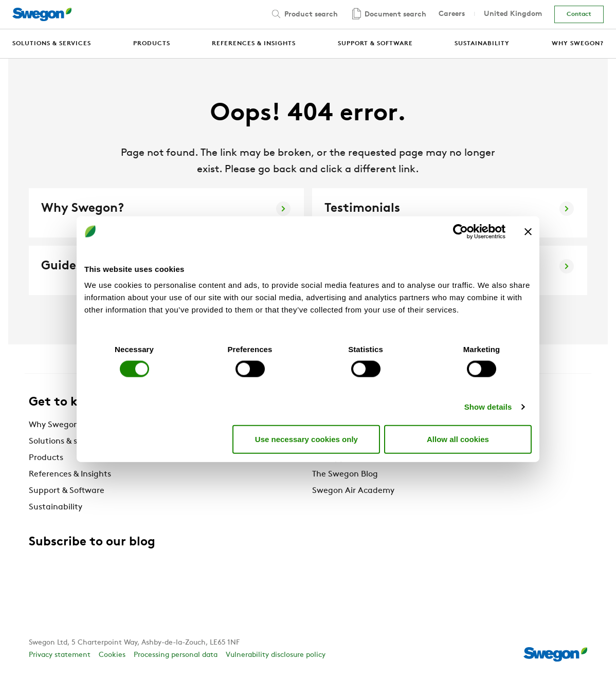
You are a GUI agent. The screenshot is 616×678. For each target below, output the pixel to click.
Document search (388, 15)
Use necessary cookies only (306, 439)
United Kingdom (513, 14)
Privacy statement (60, 655)
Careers (452, 14)
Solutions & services (66, 442)
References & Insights (70, 474)
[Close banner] (528, 231)
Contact (579, 14)
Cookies (112, 655)
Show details (488, 407)
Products (46, 458)
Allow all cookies (458, 439)
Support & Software (67, 491)
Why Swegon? (56, 425)
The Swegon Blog (345, 474)
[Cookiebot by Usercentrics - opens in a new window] (460, 231)
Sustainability (56, 507)
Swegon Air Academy (353, 491)
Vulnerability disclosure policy (276, 655)
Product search (304, 14)
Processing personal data (176, 655)
